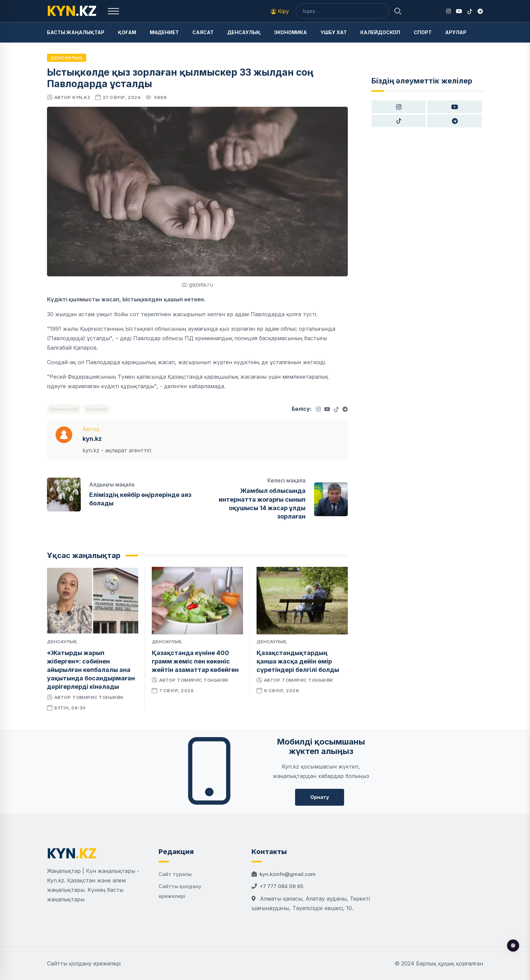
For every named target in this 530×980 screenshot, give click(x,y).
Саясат (203, 32)
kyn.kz (81, 97)
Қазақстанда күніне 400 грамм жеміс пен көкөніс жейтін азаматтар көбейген (195, 661)
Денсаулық (244, 32)
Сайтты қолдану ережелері (84, 963)
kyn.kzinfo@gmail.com (288, 874)
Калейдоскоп (380, 32)
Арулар (456, 32)
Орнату (320, 797)
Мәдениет (164, 32)
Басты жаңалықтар (76, 32)
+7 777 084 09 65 (281, 886)
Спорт (423, 32)
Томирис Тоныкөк (98, 697)
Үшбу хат (334, 32)
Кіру (280, 11)
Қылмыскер (64, 409)
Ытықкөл (97, 409)
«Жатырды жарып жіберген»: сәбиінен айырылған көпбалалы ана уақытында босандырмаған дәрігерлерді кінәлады (91, 670)
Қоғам (127, 32)
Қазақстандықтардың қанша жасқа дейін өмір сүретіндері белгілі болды (298, 661)
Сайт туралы (175, 874)
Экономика (291, 32)
